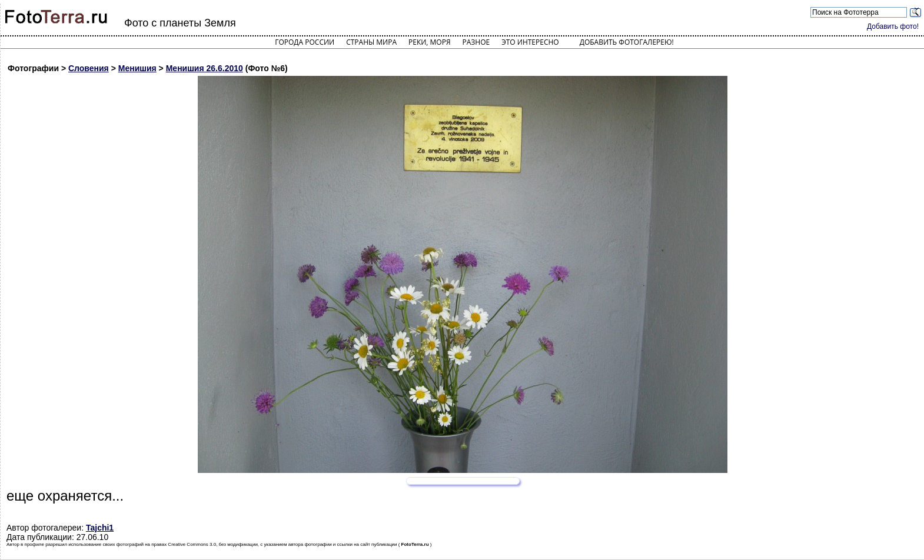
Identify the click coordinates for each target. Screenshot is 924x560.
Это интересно (530, 42)
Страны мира (371, 42)
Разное (476, 42)
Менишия (137, 68)
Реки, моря (429, 42)
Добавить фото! (893, 26)
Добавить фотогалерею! (627, 42)
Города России (305, 42)
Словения (89, 68)
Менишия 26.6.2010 (205, 68)
